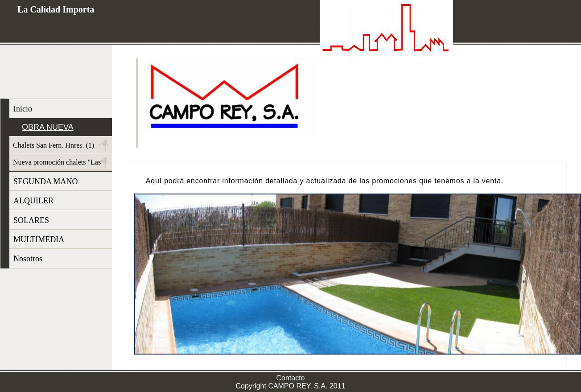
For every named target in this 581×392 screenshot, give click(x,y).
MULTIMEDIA (39, 239)
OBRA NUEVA (48, 127)
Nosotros (28, 259)
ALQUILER (33, 201)
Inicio (23, 109)
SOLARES (31, 220)
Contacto (290, 378)
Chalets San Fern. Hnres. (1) (54, 145)
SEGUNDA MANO (46, 182)
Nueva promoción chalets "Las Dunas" (55, 164)
